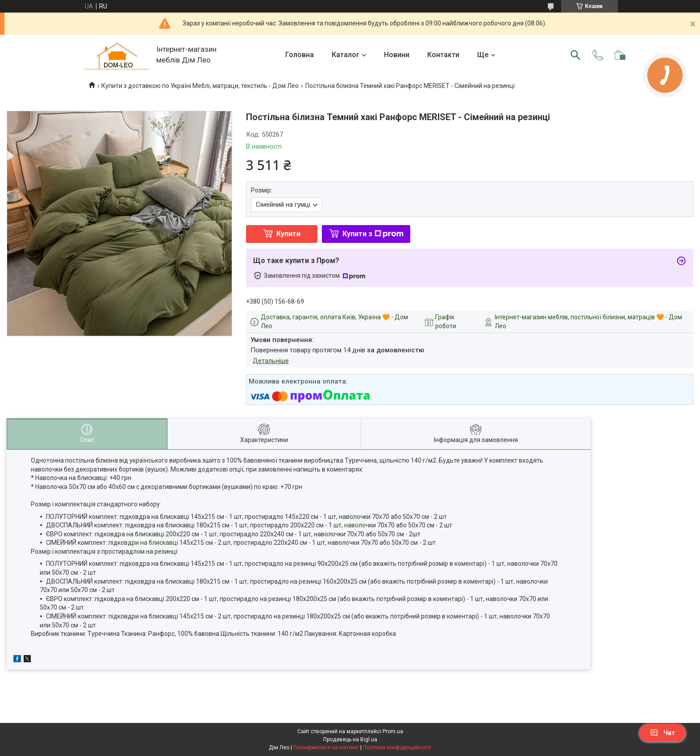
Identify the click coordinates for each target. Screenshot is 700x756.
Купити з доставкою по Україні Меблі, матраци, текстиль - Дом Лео (200, 86)
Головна (300, 55)
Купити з (373, 234)
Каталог (346, 55)
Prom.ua (393, 731)
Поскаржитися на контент (326, 748)
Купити (288, 234)
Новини (397, 55)
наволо (354, 525)
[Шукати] (575, 55)
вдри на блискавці (151, 543)
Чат (662, 733)
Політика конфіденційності (397, 748)
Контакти (443, 55)
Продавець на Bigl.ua (350, 739)
